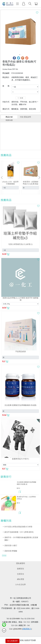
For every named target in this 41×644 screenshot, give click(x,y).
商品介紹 (9, 117)
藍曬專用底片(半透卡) (20, 459)
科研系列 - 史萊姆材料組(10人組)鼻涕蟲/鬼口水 (31, 184)
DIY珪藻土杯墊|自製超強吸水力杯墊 (18, 527)
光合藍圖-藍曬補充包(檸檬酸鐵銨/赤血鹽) (20, 405)
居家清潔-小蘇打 (11, 546)
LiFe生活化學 (20, 585)
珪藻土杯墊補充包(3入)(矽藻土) (20, 244)
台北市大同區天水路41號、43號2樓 (23, 605)
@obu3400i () (23, 629)
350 (19, 488)
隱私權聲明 (21, 563)
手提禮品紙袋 (21, 351)
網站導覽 (21, 579)
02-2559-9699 (15, 619)
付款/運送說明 (25, 117)
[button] (2, 178)
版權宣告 (21, 569)
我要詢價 (9, 120)
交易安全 (21, 574)
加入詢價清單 (12, 641)
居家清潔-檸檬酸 (11, 551)
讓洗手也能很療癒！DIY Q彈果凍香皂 (19, 532)
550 (19, 503)
